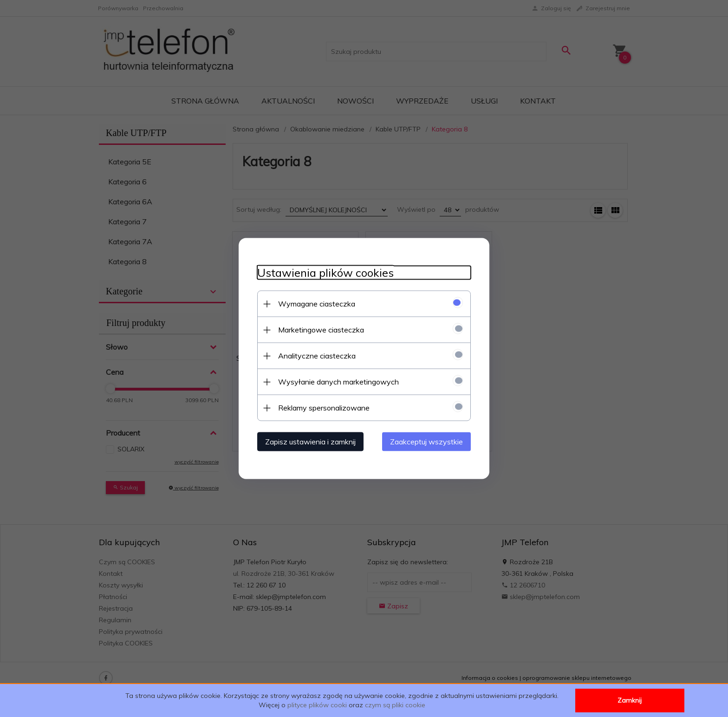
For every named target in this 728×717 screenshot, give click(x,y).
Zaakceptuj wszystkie (426, 442)
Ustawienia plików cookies (325, 273)
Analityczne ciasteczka (317, 356)
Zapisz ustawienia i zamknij (310, 442)
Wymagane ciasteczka (317, 304)
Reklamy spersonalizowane (324, 408)
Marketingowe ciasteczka (321, 330)
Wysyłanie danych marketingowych (338, 382)
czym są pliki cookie (395, 705)
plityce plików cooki (317, 705)
